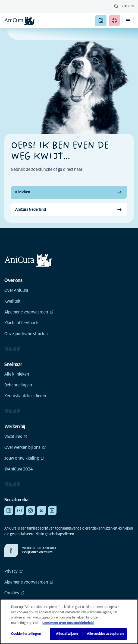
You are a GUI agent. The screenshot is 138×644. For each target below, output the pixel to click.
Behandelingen (18, 385)
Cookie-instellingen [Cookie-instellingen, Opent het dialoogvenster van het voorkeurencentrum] (26, 634)
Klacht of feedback (21, 323)
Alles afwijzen (67, 634)
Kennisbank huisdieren (25, 396)
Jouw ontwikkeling (24, 458)
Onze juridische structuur (27, 334)
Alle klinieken (17, 374)
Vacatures (16, 437)
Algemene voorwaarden (29, 312)
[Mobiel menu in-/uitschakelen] (128, 21)
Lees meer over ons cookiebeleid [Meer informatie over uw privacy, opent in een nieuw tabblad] (68, 623)
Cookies (14, 593)
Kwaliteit (12, 301)
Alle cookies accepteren (105, 634)
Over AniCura (16, 290)
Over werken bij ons (25, 447)
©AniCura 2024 (18, 469)
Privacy (14, 571)
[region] (69, 621)
